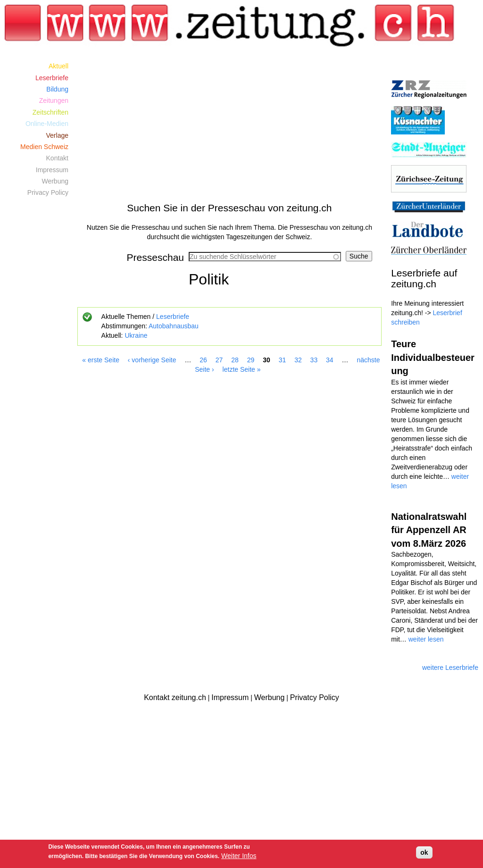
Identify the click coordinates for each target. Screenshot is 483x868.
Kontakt (57, 158)
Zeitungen (54, 100)
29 (251, 360)
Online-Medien (47, 124)
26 (203, 360)
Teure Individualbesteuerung (433, 357)
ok (424, 852)
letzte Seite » (242, 369)
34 (330, 360)
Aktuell (58, 66)
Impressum (52, 170)
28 (235, 360)
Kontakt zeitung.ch (175, 697)
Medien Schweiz (44, 147)
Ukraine (136, 335)
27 (219, 360)
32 (298, 360)
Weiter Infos (239, 856)
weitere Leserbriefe (450, 668)
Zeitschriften (50, 112)
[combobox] (265, 257)
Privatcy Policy (315, 697)
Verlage (57, 135)
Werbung (55, 181)
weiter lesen (426, 639)
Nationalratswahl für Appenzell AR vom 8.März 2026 (429, 530)
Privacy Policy (48, 192)
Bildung (57, 89)
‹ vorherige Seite (152, 360)
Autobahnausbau (174, 326)
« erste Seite (101, 360)
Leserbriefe (173, 317)
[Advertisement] (230, 126)
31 (283, 360)
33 (314, 360)
